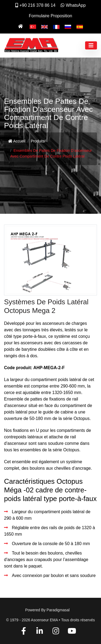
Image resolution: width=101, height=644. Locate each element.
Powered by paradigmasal (48, 610)
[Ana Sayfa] (21, 26)
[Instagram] (56, 632)
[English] (44, 26)
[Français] (56, 26)
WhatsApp (73, 5)
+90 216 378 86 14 (35, 5)
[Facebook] (24, 632)
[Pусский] (68, 26)
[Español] (80, 26)
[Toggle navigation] (91, 45)
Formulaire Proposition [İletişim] (50, 16)
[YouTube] (72, 632)
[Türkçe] (33, 26)
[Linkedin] (40, 632)
